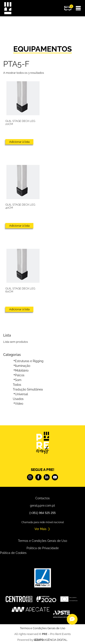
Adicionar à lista (19, 142)
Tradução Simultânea (28, 389)
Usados (18, 399)
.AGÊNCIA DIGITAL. (51, 640)
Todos (17, 385)
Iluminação (23, 366)
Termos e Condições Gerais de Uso (42, 541)
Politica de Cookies (13, 553)
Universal (22, 394)
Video (19, 404)
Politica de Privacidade (43, 548)
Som (18, 380)
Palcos (20, 375)
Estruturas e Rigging (29, 361)
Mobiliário (22, 370)
